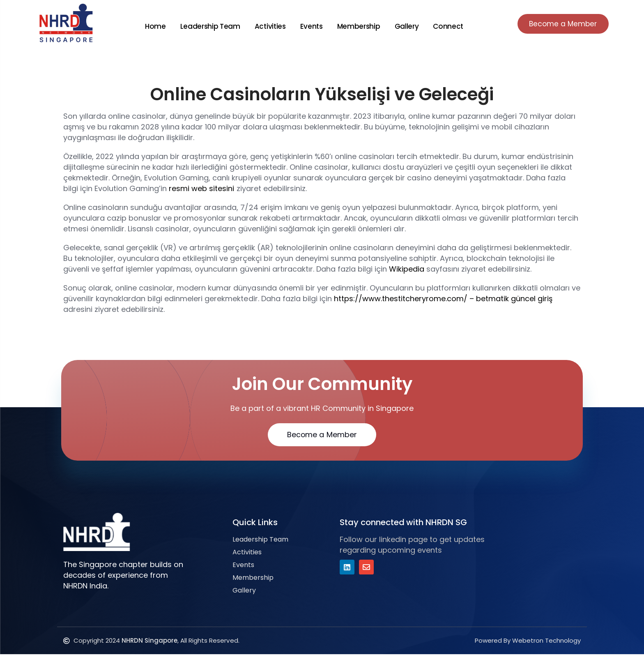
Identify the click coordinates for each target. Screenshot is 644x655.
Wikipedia (407, 269)
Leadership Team (208, 26)
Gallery (404, 26)
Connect (446, 26)
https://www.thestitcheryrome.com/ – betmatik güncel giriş (443, 299)
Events (309, 26)
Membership (357, 26)
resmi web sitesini (201, 188)
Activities (268, 26)
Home (153, 26)
